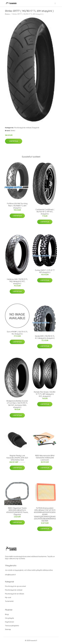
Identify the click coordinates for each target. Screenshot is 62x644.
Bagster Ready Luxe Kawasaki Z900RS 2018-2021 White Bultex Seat (17, 458)
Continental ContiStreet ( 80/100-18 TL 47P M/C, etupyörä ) (45, 212)
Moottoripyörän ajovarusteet (15, 586)
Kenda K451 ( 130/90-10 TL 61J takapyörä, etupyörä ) (45, 337)
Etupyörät (36, 128)
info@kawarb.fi (10, 575)
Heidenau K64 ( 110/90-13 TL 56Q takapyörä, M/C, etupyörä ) (17, 281)
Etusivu (7, 14)
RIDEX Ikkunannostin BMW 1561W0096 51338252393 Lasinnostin (45, 458)
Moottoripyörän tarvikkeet (14, 594)
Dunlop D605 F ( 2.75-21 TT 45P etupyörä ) (45, 271)
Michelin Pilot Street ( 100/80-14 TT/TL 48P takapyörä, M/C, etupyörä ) (45, 394)
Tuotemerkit (9, 601)
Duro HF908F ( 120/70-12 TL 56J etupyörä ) (17, 333)
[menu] (55, 3)
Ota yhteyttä (9, 618)
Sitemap (8, 629)
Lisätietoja (14, 141)
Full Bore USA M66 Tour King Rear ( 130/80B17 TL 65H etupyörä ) (17, 206)
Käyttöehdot (9, 622)
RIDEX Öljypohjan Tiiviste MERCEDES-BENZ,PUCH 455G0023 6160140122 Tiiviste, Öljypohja (17, 511)
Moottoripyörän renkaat (23, 128)
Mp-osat (8, 597)
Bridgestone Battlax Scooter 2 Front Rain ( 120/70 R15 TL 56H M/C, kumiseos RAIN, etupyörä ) (17, 404)
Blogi (7, 614)
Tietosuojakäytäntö (12, 626)
